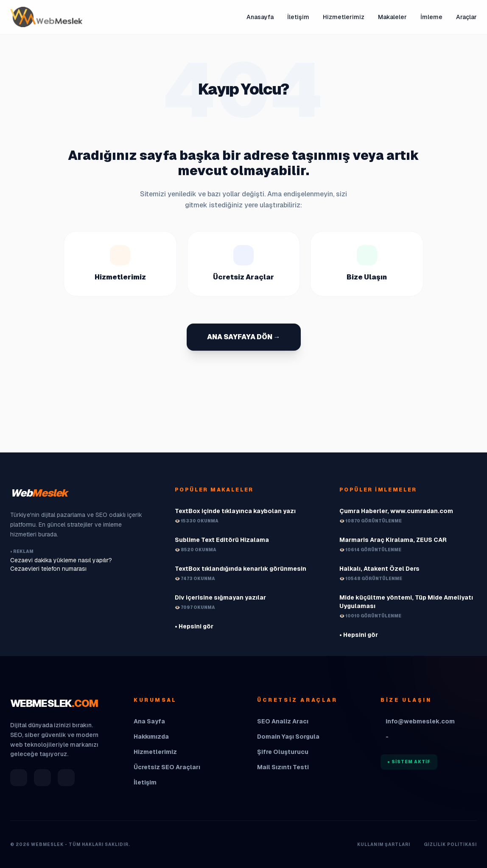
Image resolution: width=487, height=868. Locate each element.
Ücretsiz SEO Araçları (167, 767)
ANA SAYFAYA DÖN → (244, 337)
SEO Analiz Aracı (283, 721)
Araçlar (466, 17)
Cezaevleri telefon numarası (48, 569)
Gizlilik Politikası (450, 844)
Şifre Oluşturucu (283, 752)
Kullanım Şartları (384, 844)
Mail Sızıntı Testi (283, 767)
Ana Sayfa (149, 721)
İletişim (298, 17)
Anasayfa (260, 17)
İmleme (431, 17)
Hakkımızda (151, 737)
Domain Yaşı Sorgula (288, 737)
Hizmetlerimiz (344, 17)
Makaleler (392, 17)
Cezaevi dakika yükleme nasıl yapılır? (61, 560)
